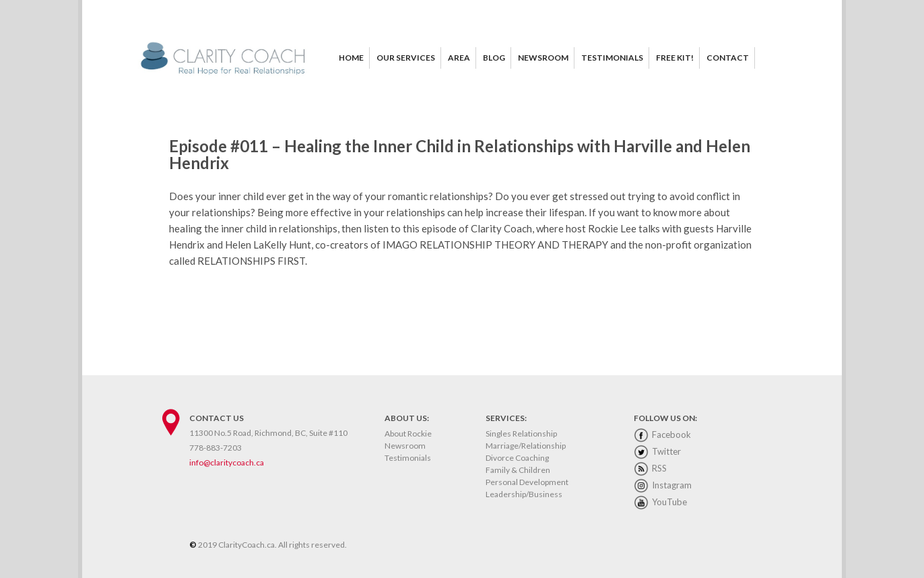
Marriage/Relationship (526, 446)
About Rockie (408, 433)
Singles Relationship (521, 433)
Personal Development (527, 482)
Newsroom (405, 446)
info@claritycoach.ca (227, 462)
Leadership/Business (524, 494)
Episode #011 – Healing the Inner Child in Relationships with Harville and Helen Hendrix (460, 154)
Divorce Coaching (517, 458)
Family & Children (518, 470)
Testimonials (408, 458)
